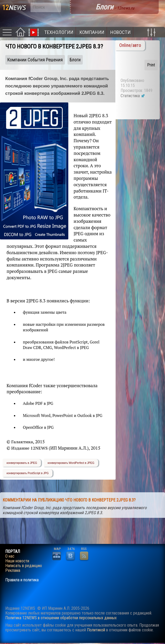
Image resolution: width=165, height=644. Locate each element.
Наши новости (17, 561)
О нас (10, 556)
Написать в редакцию (24, 566)
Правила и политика (22, 580)
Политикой (96, 630)
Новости (120, 32)
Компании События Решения (35, 60)
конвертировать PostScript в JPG (28, 473)
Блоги (75, 60)
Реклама (13, 571)
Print (151, 65)
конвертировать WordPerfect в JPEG (71, 463)
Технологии (59, 32)
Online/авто (130, 45)
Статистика (133, 96)
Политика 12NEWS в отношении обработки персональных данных (61, 618)
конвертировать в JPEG (22, 463)
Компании (92, 32)
